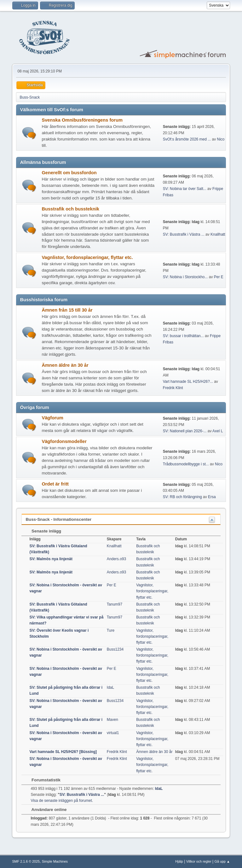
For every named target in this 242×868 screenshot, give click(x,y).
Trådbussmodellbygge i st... (186, 464)
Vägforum (52, 418)
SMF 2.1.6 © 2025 (26, 861)
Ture (111, 630)
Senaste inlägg (43, 531)
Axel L (218, 431)
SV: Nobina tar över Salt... (185, 189)
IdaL (110, 687)
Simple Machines (55, 861)
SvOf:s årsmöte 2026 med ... (187, 139)
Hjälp (179, 861)
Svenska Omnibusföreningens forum (82, 120)
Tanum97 (115, 604)
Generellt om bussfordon (69, 173)
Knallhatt (218, 234)
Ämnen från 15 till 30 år (67, 310)
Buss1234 (115, 649)
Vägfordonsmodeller (64, 441)
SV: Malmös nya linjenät (51, 559)
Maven (112, 720)
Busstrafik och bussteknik (70, 209)
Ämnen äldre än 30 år (65, 365)
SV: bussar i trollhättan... (183, 336)
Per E (219, 277)
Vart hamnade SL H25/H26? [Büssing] (63, 752)
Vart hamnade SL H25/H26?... (188, 382)
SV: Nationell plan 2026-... (185, 431)
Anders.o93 (116, 559)
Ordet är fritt (55, 484)
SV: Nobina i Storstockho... (185, 277)
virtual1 (113, 733)
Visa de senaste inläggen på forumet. (62, 801)
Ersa (212, 497)
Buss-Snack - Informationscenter (58, 519)
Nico (221, 139)
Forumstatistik (43, 780)
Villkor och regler (199, 861)
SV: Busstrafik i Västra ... (184, 234)
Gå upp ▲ (222, 861)
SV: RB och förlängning (182, 497)
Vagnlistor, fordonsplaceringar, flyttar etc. (87, 257)
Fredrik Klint (173, 388)
